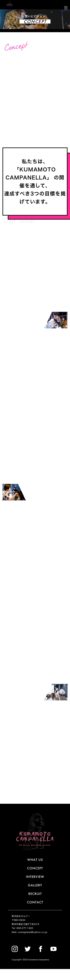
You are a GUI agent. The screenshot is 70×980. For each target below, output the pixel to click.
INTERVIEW (35, 877)
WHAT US (35, 860)
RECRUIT (35, 894)
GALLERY (35, 885)
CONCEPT (35, 868)
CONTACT (35, 902)
